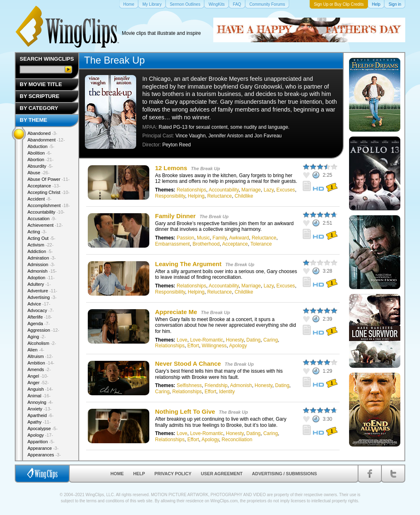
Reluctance (219, 196)
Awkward (239, 238)
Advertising (42, 297)
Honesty (235, 340)
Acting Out (41, 238)
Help (139, 474)
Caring (270, 340)
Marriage (251, 190)
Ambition (41, 363)
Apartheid (41, 415)
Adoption (41, 278)
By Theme (33, 120)
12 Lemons (171, 168)
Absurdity (40, 166)
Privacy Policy (173, 474)
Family (219, 238)
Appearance (43, 448)
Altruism (40, 356)
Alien (36, 350)
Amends (39, 369)
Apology (238, 346)
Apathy (39, 422)
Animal (39, 396)
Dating (254, 340)
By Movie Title (41, 84)
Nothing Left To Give (185, 411)
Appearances (44, 455)
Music (203, 238)
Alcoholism (42, 343)
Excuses (286, 190)
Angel (38, 376)
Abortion (41, 160)
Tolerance (261, 244)
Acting (37, 232)
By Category (39, 108)
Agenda (39, 324)
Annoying (40, 402)
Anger (38, 383)
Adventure (42, 291)
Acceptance (235, 244)
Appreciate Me (177, 312)
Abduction (41, 146)
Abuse (39, 173)
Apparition (41, 442)
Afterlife (40, 317)
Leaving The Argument (188, 264)
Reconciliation (237, 440)
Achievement (45, 225)
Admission (41, 264)
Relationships (192, 190)
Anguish (40, 389)
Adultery (39, 284)
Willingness (214, 346)
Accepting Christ (49, 192)
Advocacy (41, 310)
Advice (39, 304)
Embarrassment (172, 244)
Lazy (269, 190)
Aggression (43, 330)
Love (182, 340)
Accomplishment (49, 205)
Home (117, 474)
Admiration (42, 258)
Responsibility (170, 196)
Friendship (216, 385)
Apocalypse (42, 428)
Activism (41, 245)
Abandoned (42, 133)
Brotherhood (206, 244)
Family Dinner (175, 216)
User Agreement (222, 474)
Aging (37, 337)
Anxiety (40, 409)
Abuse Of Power (49, 179)
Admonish (241, 385)
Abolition (40, 153)
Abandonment (46, 140)
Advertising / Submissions (284, 474)
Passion (186, 238)
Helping (196, 196)
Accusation (42, 219)
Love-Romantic (207, 340)
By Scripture (40, 96)
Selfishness (189, 385)
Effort (193, 346)
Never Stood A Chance (189, 363)
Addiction (40, 251)
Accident (40, 199)
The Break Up (206, 169)
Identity (227, 392)
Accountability (224, 190)
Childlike (244, 196)
